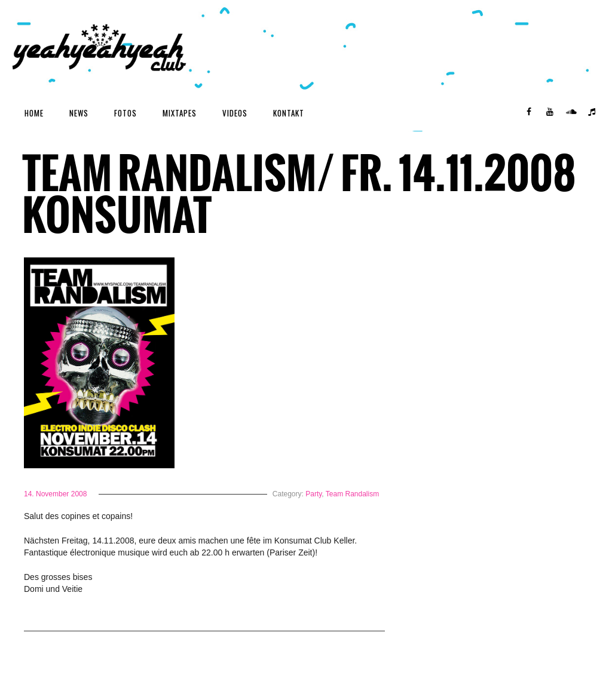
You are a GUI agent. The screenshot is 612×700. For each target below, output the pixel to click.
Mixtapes (180, 113)
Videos (235, 113)
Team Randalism (352, 494)
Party (313, 494)
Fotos (126, 113)
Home (34, 113)
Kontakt (289, 113)
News (79, 113)
